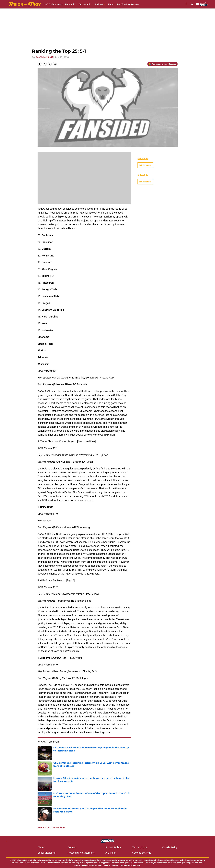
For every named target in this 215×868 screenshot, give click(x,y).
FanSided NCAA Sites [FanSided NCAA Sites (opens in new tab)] (128, 4)
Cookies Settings (142, 853)
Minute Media (23, 860)
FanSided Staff (44, 57)
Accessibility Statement (81, 853)
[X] (192, 4)
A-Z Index (111, 853)
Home (41, 828)
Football (69, 4)
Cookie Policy (170, 847)
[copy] (55, 64)
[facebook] (186, 4)
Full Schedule (145, 165)
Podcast (99, 4)
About (111, 4)
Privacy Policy (113, 847)
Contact (72, 847)
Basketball (84, 4)
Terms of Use (140, 847)
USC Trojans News (53, 4)
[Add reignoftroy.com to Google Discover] (162, 64)
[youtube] (197, 4)
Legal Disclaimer (47, 853)
